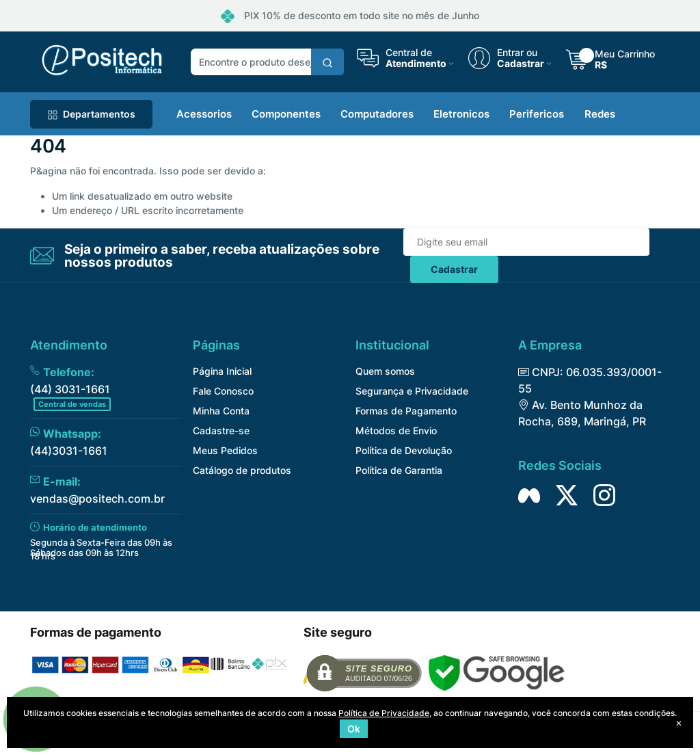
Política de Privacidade (384, 713)
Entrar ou (517, 53)
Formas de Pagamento (406, 411)
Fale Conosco (223, 391)
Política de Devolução (404, 450)
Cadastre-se (221, 431)
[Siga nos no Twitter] (567, 495)
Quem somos (385, 371)
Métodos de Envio (396, 431)
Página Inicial (222, 371)
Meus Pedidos (225, 450)
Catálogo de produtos (242, 470)
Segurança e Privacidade (412, 391)
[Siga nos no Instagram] (604, 495)
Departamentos (91, 114)
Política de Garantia (399, 470)
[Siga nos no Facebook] (529, 495)
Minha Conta (221, 411)
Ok (354, 729)
